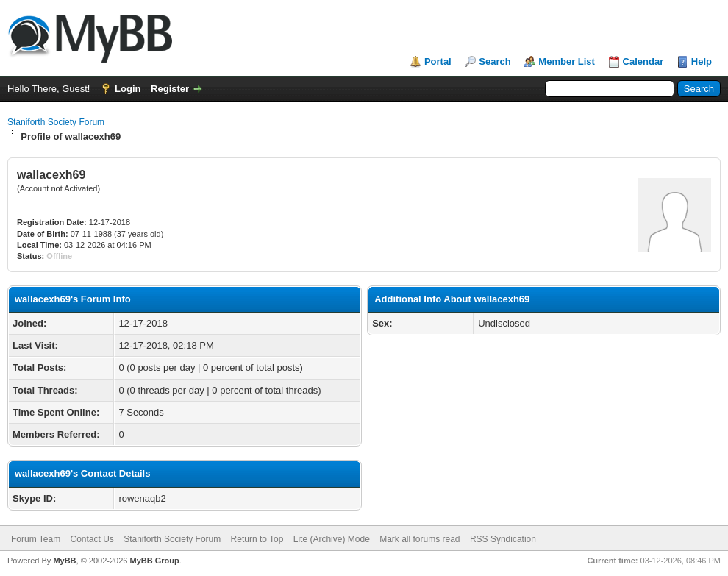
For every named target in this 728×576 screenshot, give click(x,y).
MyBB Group (154, 561)
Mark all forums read (420, 539)
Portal (438, 61)
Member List (567, 61)
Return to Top (257, 539)
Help (702, 61)
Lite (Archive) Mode (332, 539)
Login (128, 89)
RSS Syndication (503, 539)
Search (495, 61)
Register (170, 89)
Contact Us (92, 539)
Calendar (643, 61)
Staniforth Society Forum (56, 122)
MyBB (64, 561)
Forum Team (36, 539)
